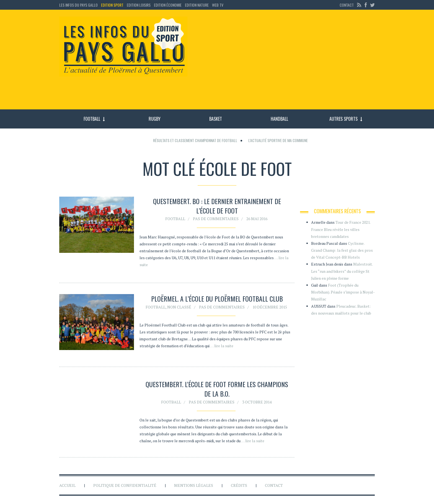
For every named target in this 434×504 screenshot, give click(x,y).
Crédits (239, 485)
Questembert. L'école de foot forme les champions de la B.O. (217, 390)
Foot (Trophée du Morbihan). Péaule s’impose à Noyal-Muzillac (343, 292)
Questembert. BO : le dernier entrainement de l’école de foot (217, 206)
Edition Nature (197, 5)
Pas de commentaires (216, 219)
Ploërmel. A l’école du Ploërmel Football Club (217, 299)
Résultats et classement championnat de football (195, 140)
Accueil (67, 485)
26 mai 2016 (257, 219)
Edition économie (168, 5)
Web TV (218, 5)
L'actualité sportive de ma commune (278, 140)
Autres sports (343, 119)
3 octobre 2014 (257, 403)
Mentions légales (194, 485)
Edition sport (112, 5)
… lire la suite (222, 346)
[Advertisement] (286, 62)
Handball (279, 119)
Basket (216, 119)
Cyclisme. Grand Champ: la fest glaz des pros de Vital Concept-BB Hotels (342, 250)
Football (92, 119)
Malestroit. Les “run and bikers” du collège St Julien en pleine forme (342, 271)
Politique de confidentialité (125, 485)
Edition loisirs (139, 5)
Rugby (155, 119)
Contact (347, 5)
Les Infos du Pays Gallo (78, 5)
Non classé (179, 307)
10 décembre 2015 (270, 307)
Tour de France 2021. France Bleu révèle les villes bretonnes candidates (341, 229)
